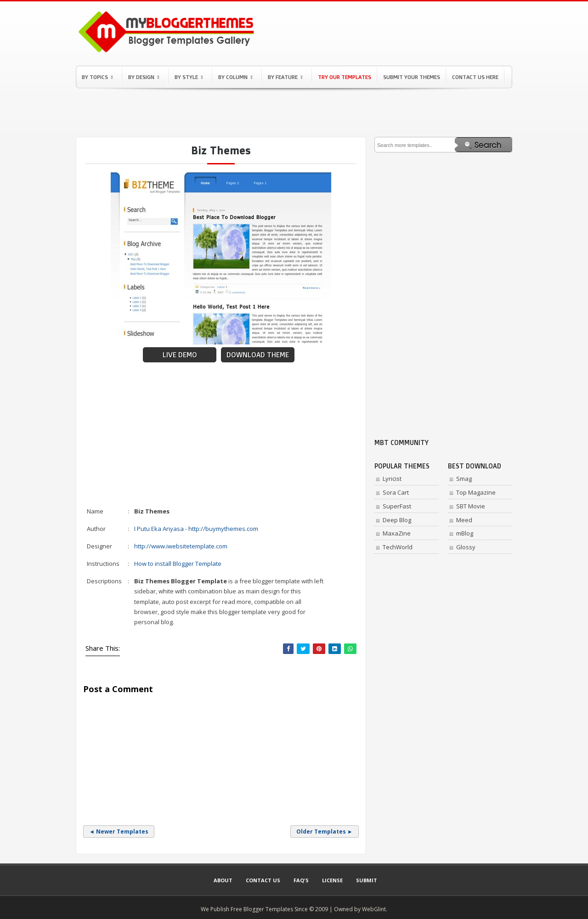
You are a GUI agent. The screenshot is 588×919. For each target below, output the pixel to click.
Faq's (301, 880)
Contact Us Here (475, 77)
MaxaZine (397, 533)
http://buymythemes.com (223, 529)
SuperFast (397, 506)
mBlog (465, 533)
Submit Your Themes (412, 77)
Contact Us (263, 880)
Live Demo (180, 355)
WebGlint (374, 909)
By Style (189, 77)
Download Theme (258, 355)
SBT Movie (471, 506)
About (223, 880)
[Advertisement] (294, 113)
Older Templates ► (325, 832)
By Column (235, 77)
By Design (144, 77)
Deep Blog (397, 520)
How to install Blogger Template (178, 564)
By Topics (97, 77)
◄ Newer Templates (119, 832)
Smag (464, 479)
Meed (464, 520)
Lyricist (392, 479)
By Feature (285, 77)
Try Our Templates (345, 77)
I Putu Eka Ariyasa (159, 529)
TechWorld (398, 547)
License (332, 880)
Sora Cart (396, 492)
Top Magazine (476, 492)
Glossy (466, 547)
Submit (367, 880)
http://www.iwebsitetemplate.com (181, 546)
